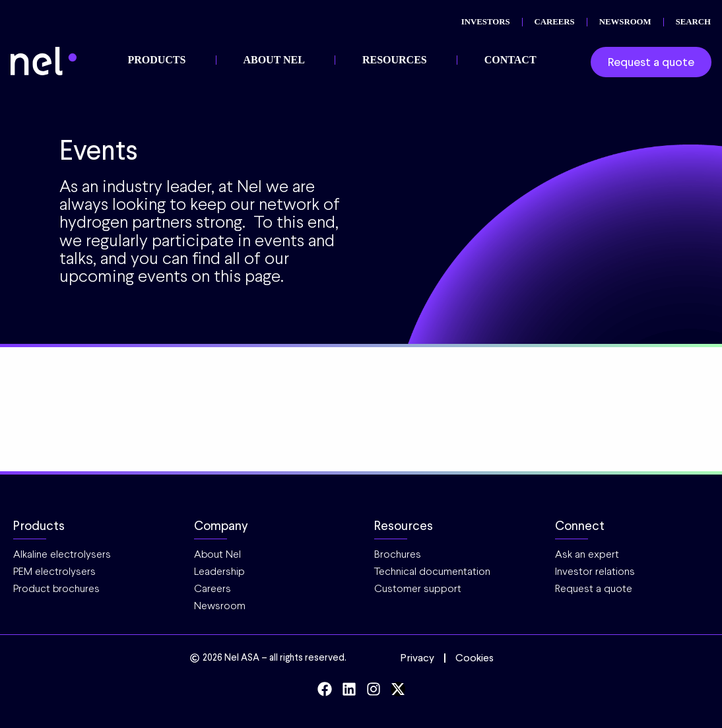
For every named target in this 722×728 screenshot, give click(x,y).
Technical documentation (432, 571)
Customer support (418, 588)
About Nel (217, 554)
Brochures (398, 554)
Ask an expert (587, 554)
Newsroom (220, 606)
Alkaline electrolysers (62, 554)
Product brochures (56, 588)
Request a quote (594, 588)
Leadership (219, 571)
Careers (213, 588)
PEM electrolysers (54, 571)
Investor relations (595, 571)
